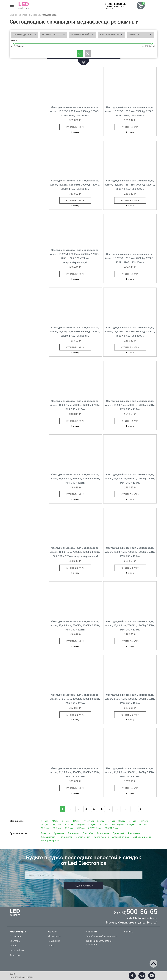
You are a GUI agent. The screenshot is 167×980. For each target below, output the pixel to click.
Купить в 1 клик (75, 127)
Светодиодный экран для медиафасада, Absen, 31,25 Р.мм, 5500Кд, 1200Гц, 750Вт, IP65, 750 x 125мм (130, 772)
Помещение (54, 941)
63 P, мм (45, 828)
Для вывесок (65, 837)
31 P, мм (92, 825)
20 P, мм (69, 825)
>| (141, 809)
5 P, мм (101, 821)
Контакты (15, 955)
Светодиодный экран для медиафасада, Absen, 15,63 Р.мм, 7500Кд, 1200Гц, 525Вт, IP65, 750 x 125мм (75, 626)
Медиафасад (54, 936)
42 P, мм (131, 825)
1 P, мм (45, 821)
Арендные (59, 833)
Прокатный (119, 833)
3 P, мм (66, 821)
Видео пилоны (101, 837)
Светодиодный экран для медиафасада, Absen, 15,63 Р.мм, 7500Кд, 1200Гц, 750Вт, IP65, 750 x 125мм (130, 626)
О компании (16, 936)
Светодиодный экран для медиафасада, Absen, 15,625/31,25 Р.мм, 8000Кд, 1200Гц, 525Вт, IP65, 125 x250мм (75, 332)
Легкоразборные (50, 841)
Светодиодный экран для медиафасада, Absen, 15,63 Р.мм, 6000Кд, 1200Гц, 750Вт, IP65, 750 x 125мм (130, 405)
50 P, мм (143, 825)
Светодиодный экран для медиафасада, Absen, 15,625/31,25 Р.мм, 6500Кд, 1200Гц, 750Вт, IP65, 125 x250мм (130, 111)
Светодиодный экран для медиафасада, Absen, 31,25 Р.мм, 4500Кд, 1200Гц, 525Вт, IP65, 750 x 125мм (75, 699)
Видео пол (74, 833)
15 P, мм (45, 825)
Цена (14, 40)
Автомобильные (121, 837)
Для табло (88, 833)
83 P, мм (69, 828)
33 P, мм (104, 825)
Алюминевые (48, 837)
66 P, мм (57, 828)
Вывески (46, 833)
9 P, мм (132, 821)
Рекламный (134, 833)
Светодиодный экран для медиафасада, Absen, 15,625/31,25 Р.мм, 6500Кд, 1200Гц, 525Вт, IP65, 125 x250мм (75, 111)
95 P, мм (81, 828)
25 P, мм (81, 825)
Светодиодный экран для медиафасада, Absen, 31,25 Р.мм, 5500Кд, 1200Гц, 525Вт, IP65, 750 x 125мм (75, 772)
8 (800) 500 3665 (115, 4)
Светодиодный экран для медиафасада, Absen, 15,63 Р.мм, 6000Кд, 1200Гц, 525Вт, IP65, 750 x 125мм (75, 405)
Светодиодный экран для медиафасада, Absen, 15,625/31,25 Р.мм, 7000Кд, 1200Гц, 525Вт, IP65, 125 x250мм (75, 185)
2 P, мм (55, 821)
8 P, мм (122, 821)
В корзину (75, 132)
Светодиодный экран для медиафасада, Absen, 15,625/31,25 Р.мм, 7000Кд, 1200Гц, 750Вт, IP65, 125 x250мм (130, 185)
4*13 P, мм (88, 821)
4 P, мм (76, 821)
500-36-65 (136, 912)
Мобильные (103, 833)
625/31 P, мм (111, 828)
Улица (51, 946)
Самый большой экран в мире (101, 936)
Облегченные (83, 837)
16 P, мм (57, 825)
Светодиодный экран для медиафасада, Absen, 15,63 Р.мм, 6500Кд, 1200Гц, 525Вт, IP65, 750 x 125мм (75, 479)
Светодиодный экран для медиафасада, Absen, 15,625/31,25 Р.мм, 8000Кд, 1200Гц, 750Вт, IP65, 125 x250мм (130, 332)
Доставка (15, 941)
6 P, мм (111, 821)
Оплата (13, 946)
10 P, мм (144, 821)
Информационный (143, 837)
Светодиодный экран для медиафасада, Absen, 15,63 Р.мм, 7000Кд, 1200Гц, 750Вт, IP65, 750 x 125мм (130, 552)
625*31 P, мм (95, 828)
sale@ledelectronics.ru (114, 7)
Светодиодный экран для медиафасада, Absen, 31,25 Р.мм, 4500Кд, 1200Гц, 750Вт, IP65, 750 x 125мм (130, 699)
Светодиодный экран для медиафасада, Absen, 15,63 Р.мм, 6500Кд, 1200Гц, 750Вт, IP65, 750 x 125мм (130, 479)
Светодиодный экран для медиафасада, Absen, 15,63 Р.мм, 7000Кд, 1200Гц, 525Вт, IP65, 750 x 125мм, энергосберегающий (75, 552)
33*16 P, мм (118, 825)
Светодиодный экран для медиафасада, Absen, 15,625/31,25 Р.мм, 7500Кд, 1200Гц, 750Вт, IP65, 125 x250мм (130, 258)
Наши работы (17, 950)
